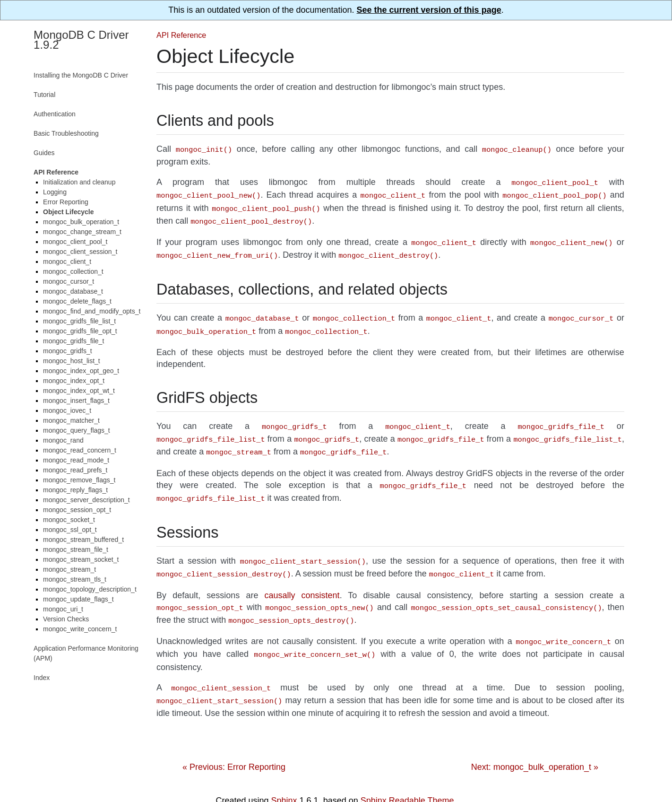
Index (42, 678)
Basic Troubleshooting (66, 133)
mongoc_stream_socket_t (81, 559)
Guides (44, 153)
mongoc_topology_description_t (90, 589)
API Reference (181, 35)
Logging (55, 192)
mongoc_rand (63, 440)
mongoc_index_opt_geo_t (81, 371)
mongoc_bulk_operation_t (81, 222)
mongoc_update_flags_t (78, 599)
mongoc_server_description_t (86, 500)
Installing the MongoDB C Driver (81, 75)
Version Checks (66, 619)
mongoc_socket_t (69, 520)
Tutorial (44, 95)
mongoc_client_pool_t (75, 242)
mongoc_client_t (67, 262)
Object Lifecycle (68, 212)
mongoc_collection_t (73, 271)
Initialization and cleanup (79, 182)
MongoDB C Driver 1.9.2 (81, 40)
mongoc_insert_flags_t (76, 401)
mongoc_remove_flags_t (79, 480)
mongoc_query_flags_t (77, 430)
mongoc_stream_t (69, 569)
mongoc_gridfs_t (68, 351)
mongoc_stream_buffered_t (83, 540)
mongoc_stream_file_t (76, 549)
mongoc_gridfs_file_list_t (79, 321)
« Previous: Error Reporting (234, 746)
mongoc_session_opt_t (77, 510)
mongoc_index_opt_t (74, 381)
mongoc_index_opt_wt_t (79, 391)
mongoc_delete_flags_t (77, 301)
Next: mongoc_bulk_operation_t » (535, 746)
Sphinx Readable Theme (407, 780)
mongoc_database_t (73, 291)
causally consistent (302, 580)
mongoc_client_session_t (80, 252)
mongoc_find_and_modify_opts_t (92, 311)
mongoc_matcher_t (71, 420)
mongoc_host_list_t (72, 361)
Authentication (55, 114)
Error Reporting (66, 202)
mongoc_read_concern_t (80, 450)
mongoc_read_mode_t (76, 460)
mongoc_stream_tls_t (75, 579)
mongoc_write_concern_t (80, 629)
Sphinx (284, 780)
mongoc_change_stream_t (82, 232)
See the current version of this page (429, 10)
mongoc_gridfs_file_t (73, 341)
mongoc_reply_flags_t (75, 490)
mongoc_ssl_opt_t (70, 530)
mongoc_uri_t (63, 609)
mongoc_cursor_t (69, 281)
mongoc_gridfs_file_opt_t (80, 331)
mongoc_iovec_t (67, 410)
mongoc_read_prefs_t (75, 470)
